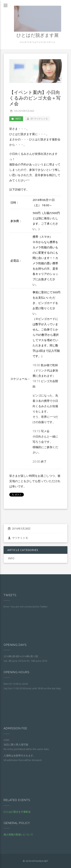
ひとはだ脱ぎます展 (38, 35)
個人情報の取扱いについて (18, 834)
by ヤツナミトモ (37, 119)
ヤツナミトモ (18, 538)
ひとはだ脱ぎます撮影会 (17, 812)
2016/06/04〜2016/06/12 (38, 42)
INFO (18, 119)
